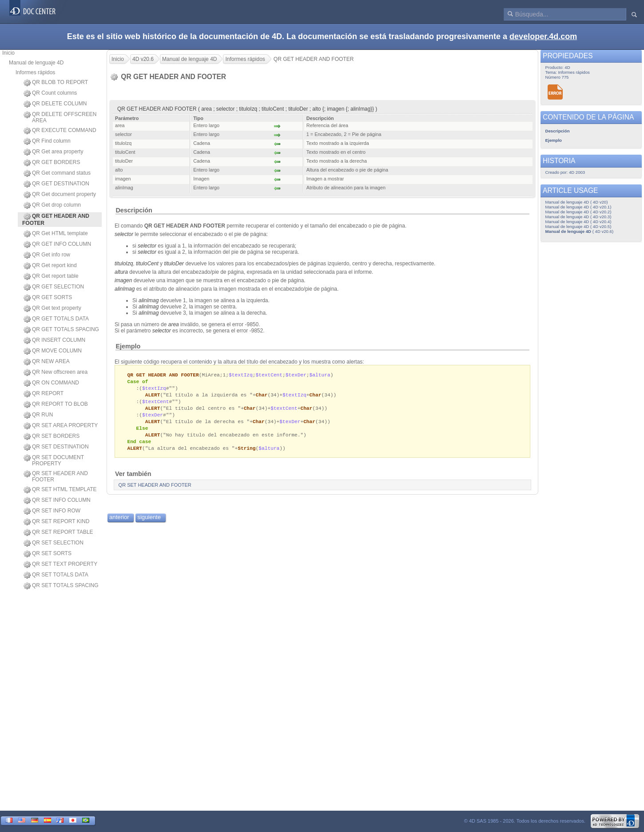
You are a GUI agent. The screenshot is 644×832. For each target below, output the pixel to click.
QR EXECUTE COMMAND (60, 131)
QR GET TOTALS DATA (56, 319)
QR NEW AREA (47, 362)
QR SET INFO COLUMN (57, 500)
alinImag (125, 289)
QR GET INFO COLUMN (57, 244)
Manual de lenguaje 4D (36, 63)
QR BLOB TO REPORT (56, 83)
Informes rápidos (35, 72)
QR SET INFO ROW (52, 511)
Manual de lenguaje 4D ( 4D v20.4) (578, 222)
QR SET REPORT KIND (56, 522)
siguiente (149, 522)
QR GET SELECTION (54, 287)
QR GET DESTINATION (56, 184)
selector (124, 234)
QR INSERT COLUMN (54, 340)
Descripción (134, 210)
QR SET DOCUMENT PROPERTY (54, 460)
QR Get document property (60, 195)
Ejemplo (128, 346)
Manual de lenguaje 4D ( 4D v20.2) (578, 212)
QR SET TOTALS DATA (56, 575)
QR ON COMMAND (51, 383)
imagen (123, 280)
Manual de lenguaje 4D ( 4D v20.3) (578, 217)
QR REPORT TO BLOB (56, 404)
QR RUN (38, 415)
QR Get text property (52, 308)
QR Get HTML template (56, 234)
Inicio (8, 53)
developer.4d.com (543, 36)
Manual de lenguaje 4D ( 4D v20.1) (578, 207)
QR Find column (47, 141)
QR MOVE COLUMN (53, 351)
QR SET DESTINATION (56, 447)
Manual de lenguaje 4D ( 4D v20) (577, 202)
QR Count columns (50, 93)
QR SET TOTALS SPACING (61, 586)
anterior (119, 522)
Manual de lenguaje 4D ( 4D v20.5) (578, 226)
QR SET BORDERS (52, 436)
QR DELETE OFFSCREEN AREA (60, 117)
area (174, 324)
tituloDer (174, 264)
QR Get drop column (52, 205)
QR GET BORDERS (52, 163)
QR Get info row (47, 255)
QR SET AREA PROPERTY (61, 426)
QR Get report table (51, 276)
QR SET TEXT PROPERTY (60, 564)
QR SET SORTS (48, 554)
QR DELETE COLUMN (55, 104)
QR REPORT (44, 394)
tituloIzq (124, 264)
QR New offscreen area (56, 372)
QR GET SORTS (48, 298)
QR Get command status (57, 173)
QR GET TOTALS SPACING (61, 330)
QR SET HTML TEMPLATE (60, 490)
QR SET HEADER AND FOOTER (56, 476)
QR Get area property (53, 152)
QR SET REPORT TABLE (58, 532)
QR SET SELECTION (54, 543)
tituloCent (147, 264)
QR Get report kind (50, 266)
